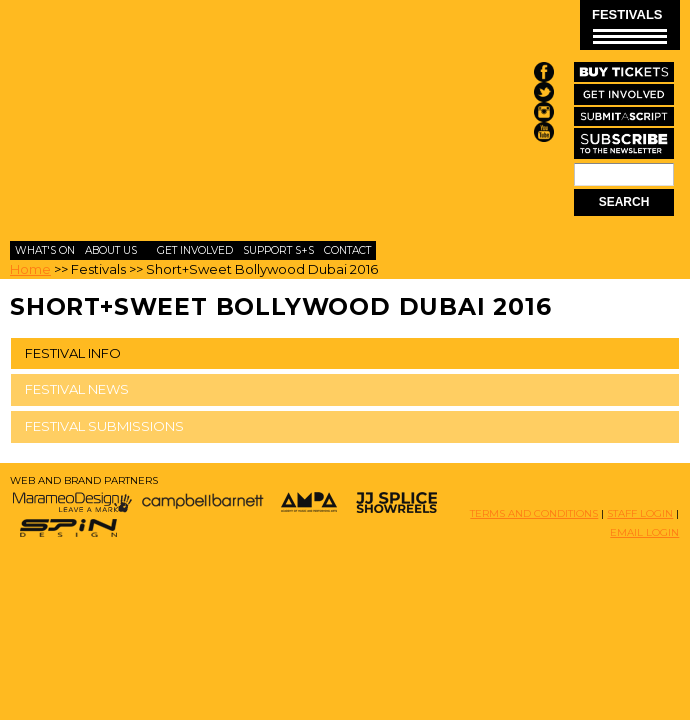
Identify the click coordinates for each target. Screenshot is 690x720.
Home (30, 269)
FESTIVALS (629, 25)
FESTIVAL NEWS (77, 389)
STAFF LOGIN (640, 513)
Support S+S (278, 250)
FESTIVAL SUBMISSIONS (104, 426)
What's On (45, 250)
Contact (347, 250)
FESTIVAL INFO (73, 353)
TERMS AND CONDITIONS (534, 513)
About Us (111, 250)
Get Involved (195, 250)
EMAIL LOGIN (644, 532)
